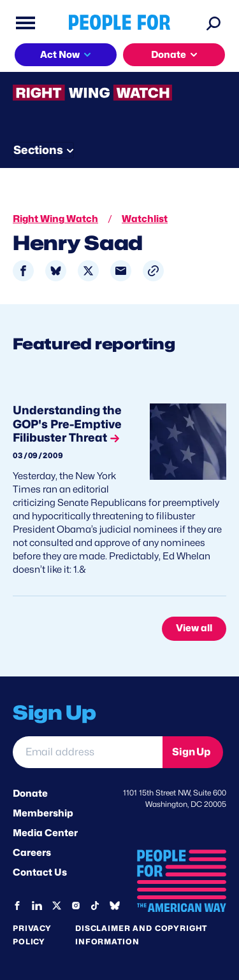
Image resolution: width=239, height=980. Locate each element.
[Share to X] (88, 271)
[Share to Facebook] (23, 271)
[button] (153, 271)
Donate (169, 55)
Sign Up (191, 752)
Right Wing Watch (55, 219)
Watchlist (145, 219)
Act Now (60, 55)
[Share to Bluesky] (56, 271)
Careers (32, 853)
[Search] (214, 23)
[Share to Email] (121, 271)
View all (194, 628)
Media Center (45, 833)
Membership (43, 813)
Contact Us (40, 872)
